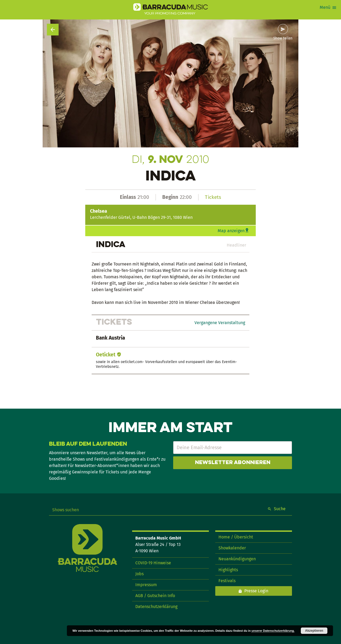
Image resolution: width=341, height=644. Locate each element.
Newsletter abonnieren (233, 463)
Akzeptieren (314, 631)
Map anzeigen (231, 231)
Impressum (146, 585)
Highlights (228, 570)
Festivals (227, 581)
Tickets (213, 197)
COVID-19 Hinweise (153, 563)
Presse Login (256, 591)
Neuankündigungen (237, 559)
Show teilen (283, 38)
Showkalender (232, 548)
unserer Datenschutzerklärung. (273, 631)
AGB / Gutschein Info (155, 596)
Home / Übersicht (236, 537)
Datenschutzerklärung (156, 607)
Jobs (139, 574)
